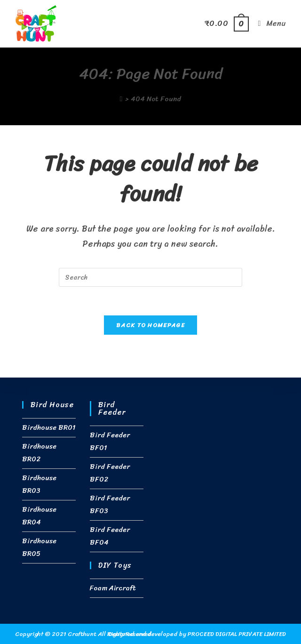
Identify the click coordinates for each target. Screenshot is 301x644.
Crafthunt (81, 634)
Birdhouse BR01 (49, 427)
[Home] (121, 99)
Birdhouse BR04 (39, 516)
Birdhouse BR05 (39, 547)
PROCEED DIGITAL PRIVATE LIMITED (237, 634)
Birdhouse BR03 (39, 484)
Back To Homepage (150, 325)
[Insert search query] (150, 277)
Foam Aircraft (113, 588)
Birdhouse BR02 (39, 453)
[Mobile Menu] (269, 23)
